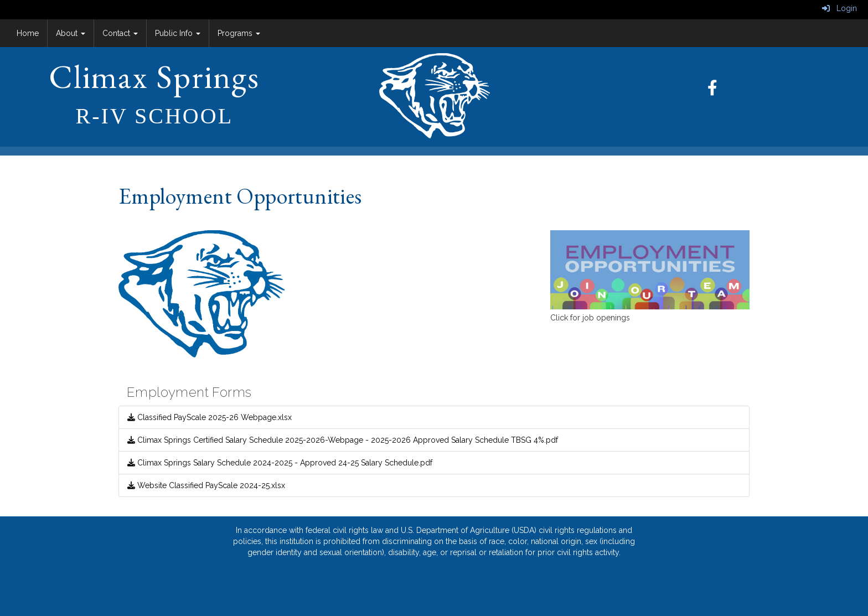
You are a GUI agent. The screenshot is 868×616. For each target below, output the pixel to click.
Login (839, 8)
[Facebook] (718, 91)
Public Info (178, 33)
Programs (239, 33)
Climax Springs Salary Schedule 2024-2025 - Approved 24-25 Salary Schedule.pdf (280, 463)
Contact (120, 33)
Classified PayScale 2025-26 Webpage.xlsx (210, 417)
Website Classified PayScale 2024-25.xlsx (206, 485)
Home (28, 33)
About (71, 33)
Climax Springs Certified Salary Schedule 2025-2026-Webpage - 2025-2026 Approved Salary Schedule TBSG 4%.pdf (343, 440)
